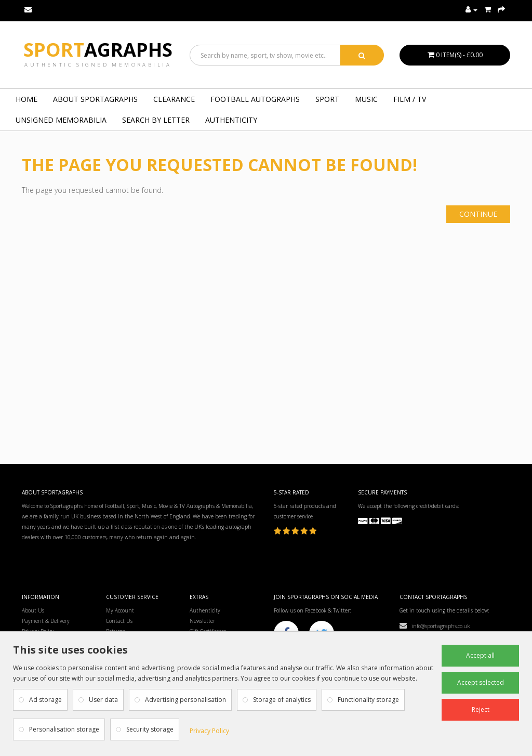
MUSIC (366, 99)
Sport (98, 50)
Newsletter (202, 621)
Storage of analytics (282, 700)
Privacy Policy (209, 731)
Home (26, 99)
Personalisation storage (64, 729)
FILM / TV (410, 99)
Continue (478, 214)
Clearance (174, 99)
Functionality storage (368, 700)
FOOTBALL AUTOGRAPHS (255, 99)
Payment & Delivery (46, 621)
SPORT (327, 99)
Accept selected (481, 682)
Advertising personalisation (185, 700)
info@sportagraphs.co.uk (435, 626)
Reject (481, 709)
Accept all (480, 655)
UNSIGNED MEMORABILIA (61, 120)
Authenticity (231, 120)
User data (103, 700)
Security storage (150, 729)
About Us (33, 610)
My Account (120, 610)
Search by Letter (156, 120)
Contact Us (119, 621)
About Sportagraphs (95, 99)
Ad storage (45, 700)
